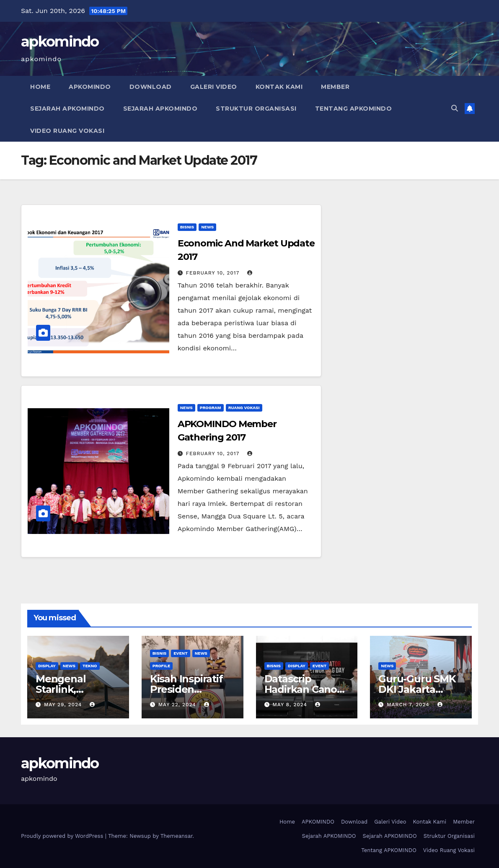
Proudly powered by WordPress (63, 836)
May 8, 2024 (291, 705)
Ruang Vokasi (244, 408)
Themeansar (177, 836)
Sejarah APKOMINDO (67, 109)
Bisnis (187, 227)
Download (151, 87)
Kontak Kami (279, 87)
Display (47, 666)
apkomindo (60, 41)
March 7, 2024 (409, 705)
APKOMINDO (90, 87)
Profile (162, 666)
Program (211, 408)
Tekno (90, 666)
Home (40, 87)
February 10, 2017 (214, 273)
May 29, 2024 (64, 705)
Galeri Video (214, 87)
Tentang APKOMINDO (354, 109)
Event (180, 653)
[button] (455, 108)
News (207, 227)
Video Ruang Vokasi (67, 131)
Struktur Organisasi (256, 109)
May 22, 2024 (178, 705)
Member (335, 87)
